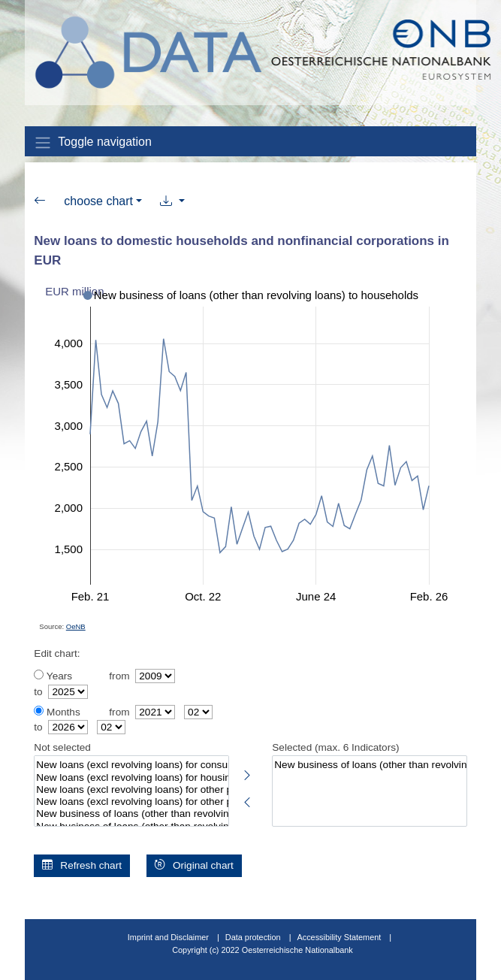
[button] (172, 201)
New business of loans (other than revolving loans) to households (369, 765)
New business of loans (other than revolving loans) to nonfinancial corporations (131, 814)
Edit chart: (57, 653)
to (38, 692)
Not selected (62, 747)
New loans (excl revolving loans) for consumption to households (131, 765)
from (119, 676)
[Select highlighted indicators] (247, 773)
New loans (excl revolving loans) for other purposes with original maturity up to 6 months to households (131, 802)
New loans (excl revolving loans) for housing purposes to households (131, 778)
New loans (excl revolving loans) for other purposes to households (131, 790)
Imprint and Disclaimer (168, 937)
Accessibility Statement (340, 937)
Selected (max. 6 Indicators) (335, 747)
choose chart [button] (98, 201)
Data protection (253, 937)
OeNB (76, 626)
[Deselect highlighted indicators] (247, 800)
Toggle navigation (93, 143)
